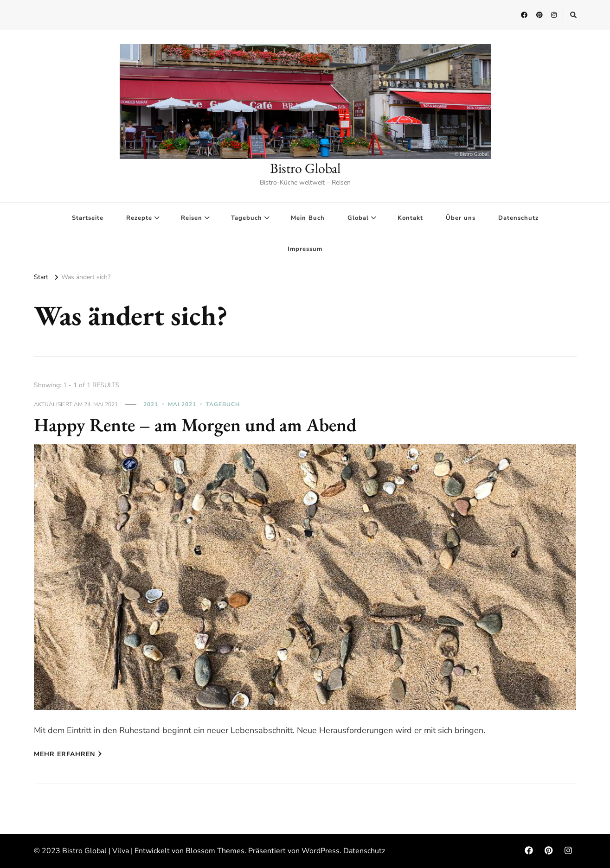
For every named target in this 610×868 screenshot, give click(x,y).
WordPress (321, 851)
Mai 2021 (182, 404)
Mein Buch (308, 218)
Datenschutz (518, 218)
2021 (151, 404)
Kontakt (410, 218)
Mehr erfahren (68, 754)
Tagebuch (247, 218)
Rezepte (139, 218)
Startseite (88, 218)
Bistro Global (305, 168)
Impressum (305, 249)
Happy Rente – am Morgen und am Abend (195, 425)
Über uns (461, 218)
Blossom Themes (215, 851)
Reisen (192, 218)
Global (358, 218)
